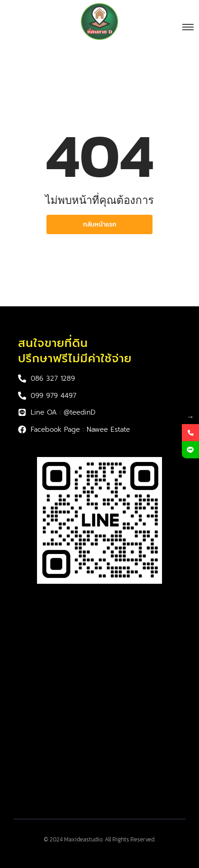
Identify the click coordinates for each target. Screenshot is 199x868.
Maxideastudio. (84, 839)
